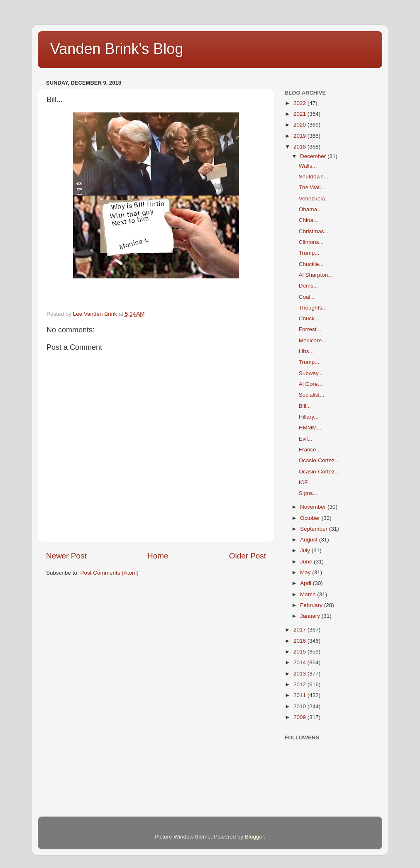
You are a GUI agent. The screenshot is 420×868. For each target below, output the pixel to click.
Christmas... (314, 231)
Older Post (248, 556)
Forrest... (310, 329)
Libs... (306, 351)
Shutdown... (314, 177)
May (306, 572)
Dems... (309, 286)
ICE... (306, 482)
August (310, 540)
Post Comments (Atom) (110, 573)
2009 (300, 717)
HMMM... (310, 428)
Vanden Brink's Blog (117, 49)
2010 (300, 706)
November (314, 507)
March (309, 594)
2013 (300, 674)
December (314, 156)
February (312, 605)
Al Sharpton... (316, 275)
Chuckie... (311, 264)
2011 (300, 695)
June (307, 562)
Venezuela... (314, 199)
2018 (300, 147)
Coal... (307, 297)
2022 (300, 103)
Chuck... (309, 318)
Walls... (308, 166)
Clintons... (311, 242)
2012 (300, 684)
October (311, 518)
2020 (300, 125)
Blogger (254, 837)
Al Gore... (311, 384)
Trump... (309, 253)
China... (309, 220)
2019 (300, 136)
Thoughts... (313, 308)
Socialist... (312, 395)
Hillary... (309, 417)
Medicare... (313, 340)
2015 (300, 652)
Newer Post (66, 556)
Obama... (310, 209)
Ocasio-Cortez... (319, 460)
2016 (300, 641)
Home (158, 556)
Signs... (308, 493)
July (306, 550)
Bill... (305, 406)
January (311, 616)
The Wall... (312, 187)
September (315, 529)
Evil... (306, 439)
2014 (300, 662)
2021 (300, 114)
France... (310, 450)
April (306, 583)
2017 (300, 630)
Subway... (311, 373)
